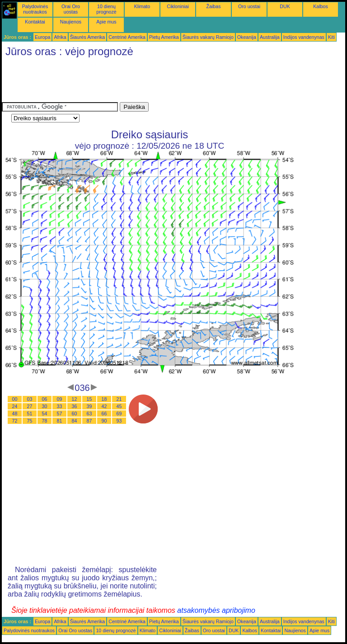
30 (45, 406)
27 (30, 406)
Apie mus (106, 22)
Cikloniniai (178, 6)
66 (104, 414)
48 (15, 414)
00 (15, 399)
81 (60, 421)
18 (104, 399)
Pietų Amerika (164, 37)
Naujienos (71, 22)
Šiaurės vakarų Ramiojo (208, 37)
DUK (285, 6)
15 (89, 399)
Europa (42, 37)
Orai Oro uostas (71, 9)
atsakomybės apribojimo (216, 610)
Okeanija (247, 37)
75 (30, 421)
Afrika (60, 37)
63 (89, 414)
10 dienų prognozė (106, 9)
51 (30, 414)
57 (60, 414)
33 (60, 406)
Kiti (331, 37)
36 (75, 406)
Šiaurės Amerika (88, 37)
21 (119, 399)
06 (45, 399)
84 (75, 421)
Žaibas (214, 6)
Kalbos (321, 6)
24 (15, 406)
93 (119, 421)
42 (104, 406)
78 (45, 421)
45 (119, 406)
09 (60, 399)
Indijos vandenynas (304, 37)
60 (75, 414)
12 (75, 399)
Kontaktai (35, 22)
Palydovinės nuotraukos (35, 9)
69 (119, 414)
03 (30, 399)
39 (89, 406)
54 (45, 414)
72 (15, 421)
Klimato (142, 6)
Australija (270, 37)
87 (89, 421)
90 (104, 421)
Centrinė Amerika (127, 37)
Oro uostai (249, 6)
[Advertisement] (166, 82)
